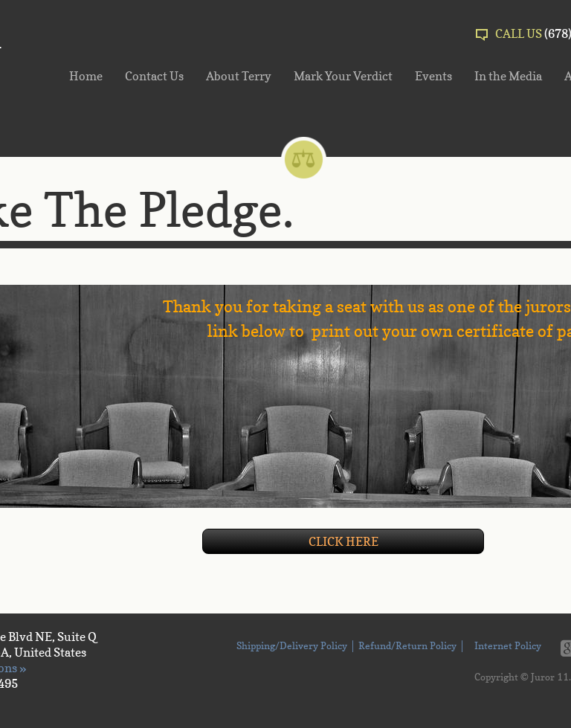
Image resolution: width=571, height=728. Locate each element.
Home (86, 76)
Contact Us (154, 76)
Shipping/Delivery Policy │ (295, 647)
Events (433, 76)
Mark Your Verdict (343, 76)
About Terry (239, 76)
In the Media (508, 76)
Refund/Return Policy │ (412, 647)
